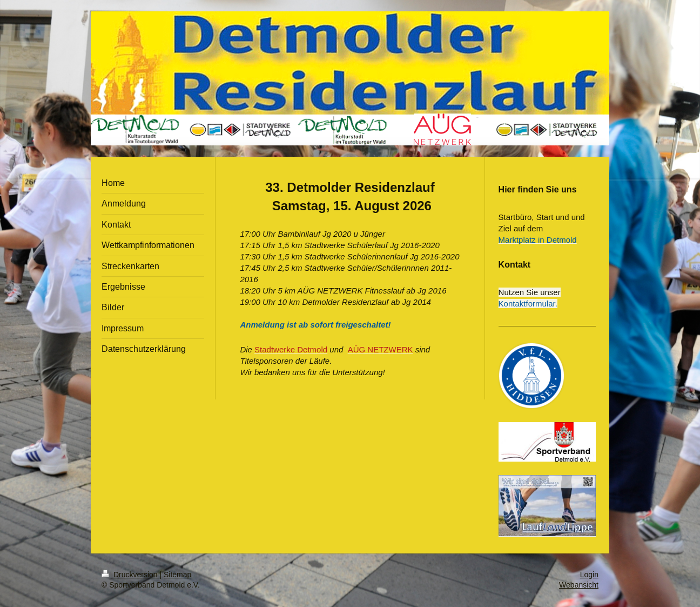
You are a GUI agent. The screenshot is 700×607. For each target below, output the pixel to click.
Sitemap (177, 575)
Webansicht (579, 585)
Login (589, 575)
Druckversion (130, 575)
